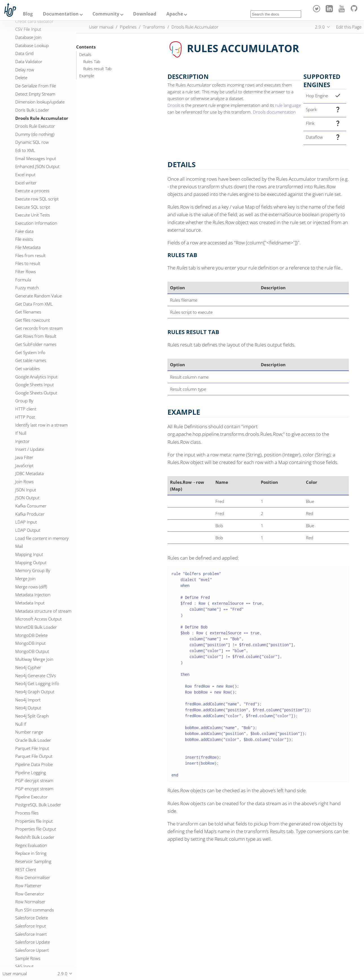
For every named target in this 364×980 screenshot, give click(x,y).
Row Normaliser (30, 902)
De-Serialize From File (36, 86)
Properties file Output (36, 829)
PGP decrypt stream (34, 780)
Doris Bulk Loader (32, 110)
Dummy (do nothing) (35, 134)
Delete (21, 78)
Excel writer (26, 183)
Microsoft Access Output (38, 619)
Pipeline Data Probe (34, 764)
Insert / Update (30, 449)
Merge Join (25, 579)
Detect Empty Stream (35, 94)
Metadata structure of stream (43, 611)
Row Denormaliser (33, 877)
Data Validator (29, 61)
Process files (27, 813)
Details (85, 55)
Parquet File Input (32, 748)
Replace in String (31, 853)
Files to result (28, 263)
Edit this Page (349, 27)
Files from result (30, 255)
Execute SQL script (33, 207)
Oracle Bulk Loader (33, 740)
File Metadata (28, 247)
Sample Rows (28, 958)
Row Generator (30, 894)
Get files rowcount (33, 320)
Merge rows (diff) (31, 587)
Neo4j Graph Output (35, 692)
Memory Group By (33, 570)
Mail (19, 546)
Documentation (61, 14)
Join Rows (24, 482)
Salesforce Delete (32, 918)
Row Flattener (28, 886)
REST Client (26, 869)
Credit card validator (34, 21)
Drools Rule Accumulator (42, 118)
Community (106, 14)
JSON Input (26, 490)
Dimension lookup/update (40, 102)
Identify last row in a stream (41, 425)
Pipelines (128, 27)
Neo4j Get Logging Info (37, 683)
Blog (28, 14)
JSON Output (27, 498)
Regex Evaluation (31, 845)
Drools (174, 105)
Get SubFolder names (36, 344)
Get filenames (28, 312)
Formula (23, 280)
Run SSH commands (35, 910)
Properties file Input (34, 821)
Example (87, 76)
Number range (29, 732)
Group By (24, 401)
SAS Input (24, 966)
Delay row (25, 70)
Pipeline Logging (31, 772)
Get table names (31, 360)
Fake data (24, 231)
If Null (21, 433)
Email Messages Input (36, 158)
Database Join (28, 37)
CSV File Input (28, 29)
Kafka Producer (30, 514)
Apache (175, 14)
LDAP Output (28, 530)
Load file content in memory (42, 538)
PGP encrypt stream (34, 789)
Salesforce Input (31, 926)
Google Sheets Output (36, 393)
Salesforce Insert (31, 934)
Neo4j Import (28, 700)
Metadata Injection (33, 595)
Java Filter (24, 457)
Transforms (154, 27)
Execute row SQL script (37, 199)
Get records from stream (39, 328)
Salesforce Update (33, 942)
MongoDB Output (32, 651)
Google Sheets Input (35, 385)
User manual (101, 27)
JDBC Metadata (29, 473)
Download (145, 14)
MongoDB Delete (31, 635)
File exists (24, 239)
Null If (21, 724)
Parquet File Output (34, 756)
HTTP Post (25, 417)
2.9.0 (320, 27)
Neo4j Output (28, 708)
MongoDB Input (30, 643)
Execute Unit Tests (33, 215)
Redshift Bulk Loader (35, 837)
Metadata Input (30, 603)
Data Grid (24, 53)
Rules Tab (92, 62)
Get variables (27, 368)
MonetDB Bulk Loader (36, 627)
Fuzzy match (27, 288)
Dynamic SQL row (32, 142)
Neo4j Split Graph (32, 716)
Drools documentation (274, 112)
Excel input (25, 175)
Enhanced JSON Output (37, 166)
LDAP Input (26, 522)
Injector (22, 441)
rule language (288, 105)
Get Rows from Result (36, 336)
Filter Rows (26, 272)
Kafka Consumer (31, 506)
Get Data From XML (34, 304)
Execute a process (32, 191)
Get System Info (30, 352)
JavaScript (24, 465)
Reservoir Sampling (33, 861)
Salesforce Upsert (32, 950)
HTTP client (26, 409)
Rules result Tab (97, 69)
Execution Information (36, 223)
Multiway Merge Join (34, 659)
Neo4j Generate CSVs (36, 676)
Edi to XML (25, 150)
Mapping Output (31, 562)
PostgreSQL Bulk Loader (38, 805)
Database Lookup (32, 45)
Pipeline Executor (31, 797)
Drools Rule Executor (35, 126)
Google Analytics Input (36, 377)
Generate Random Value (38, 296)
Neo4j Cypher (28, 667)
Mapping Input (29, 554)
